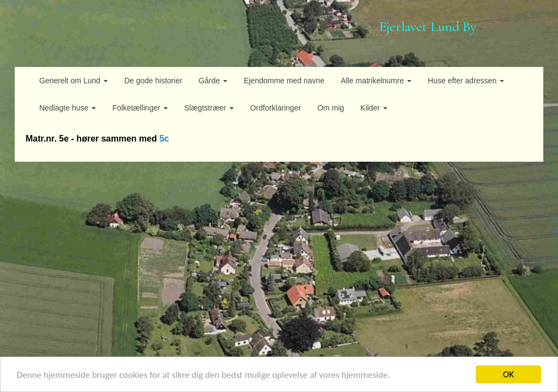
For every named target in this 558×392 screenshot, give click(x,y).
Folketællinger (140, 108)
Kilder (374, 108)
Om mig (330, 108)
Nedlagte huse (68, 108)
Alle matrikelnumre (376, 81)
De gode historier (153, 81)
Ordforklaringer (275, 108)
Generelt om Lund (74, 81)
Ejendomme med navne (284, 81)
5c (164, 139)
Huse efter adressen (466, 81)
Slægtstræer (209, 108)
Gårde (213, 81)
